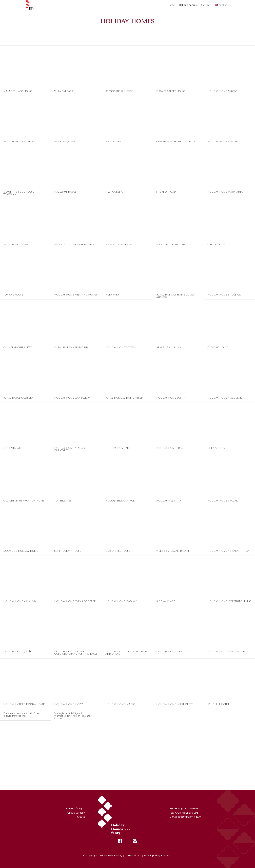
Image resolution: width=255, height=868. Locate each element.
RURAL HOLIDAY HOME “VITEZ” (124, 398)
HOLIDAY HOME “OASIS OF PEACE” (75, 601)
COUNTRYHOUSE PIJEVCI (18, 347)
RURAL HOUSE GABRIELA (18, 398)
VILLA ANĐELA (216, 448)
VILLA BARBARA (64, 91)
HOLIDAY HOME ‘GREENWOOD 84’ (228, 652)
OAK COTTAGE (216, 245)
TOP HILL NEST (63, 501)
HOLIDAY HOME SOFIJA (171, 398)
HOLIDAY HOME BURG (17, 245)
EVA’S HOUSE (113, 142)
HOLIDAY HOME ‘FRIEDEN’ (172, 652)
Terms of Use (133, 855)
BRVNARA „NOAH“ (65, 142)
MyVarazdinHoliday (111, 855)
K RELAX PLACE (166, 601)
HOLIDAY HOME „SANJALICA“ (72, 398)
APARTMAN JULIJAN (169, 347)
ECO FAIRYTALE (13, 448)
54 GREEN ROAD (166, 192)
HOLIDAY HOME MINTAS (222, 91)
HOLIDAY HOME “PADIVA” (121, 601)
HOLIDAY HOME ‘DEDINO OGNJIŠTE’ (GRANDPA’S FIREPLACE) (76, 653)
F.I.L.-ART (166, 855)
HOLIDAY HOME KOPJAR (223, 142)
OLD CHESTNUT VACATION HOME (24, 501)
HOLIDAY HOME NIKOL (120, 448)
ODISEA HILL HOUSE (118, 551)
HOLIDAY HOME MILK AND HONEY (76, 295)
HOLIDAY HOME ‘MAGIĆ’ (120, 704)
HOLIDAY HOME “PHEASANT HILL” (228, 551)
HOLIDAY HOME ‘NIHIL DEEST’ (175, 704)
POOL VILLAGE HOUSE (119, 245)
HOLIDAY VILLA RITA (169, 501)
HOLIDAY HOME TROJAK (223, 501)
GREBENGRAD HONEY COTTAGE (176, 142)
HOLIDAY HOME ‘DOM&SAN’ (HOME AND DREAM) (127, 653)
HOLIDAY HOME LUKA (170, 448)
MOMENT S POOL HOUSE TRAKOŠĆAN (19, 193)
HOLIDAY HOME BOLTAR (120, 347)
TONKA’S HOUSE (13, 295)
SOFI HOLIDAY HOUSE (68, 551)
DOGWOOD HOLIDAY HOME (21, 551)
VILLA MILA (112, 295)
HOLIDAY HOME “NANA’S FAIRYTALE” (70, 449)
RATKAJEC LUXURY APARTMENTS (74, 245)
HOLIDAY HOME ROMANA (19, 142)
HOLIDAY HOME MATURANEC (225, 192)
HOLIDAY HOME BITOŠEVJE (224, 295)
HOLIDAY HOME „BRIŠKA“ (19, 652)
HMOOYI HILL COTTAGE (120, 501)
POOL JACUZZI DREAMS (171, 245)
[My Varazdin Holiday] (34, 5)
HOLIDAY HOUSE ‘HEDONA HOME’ (24, 704)
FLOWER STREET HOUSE (171, 91)
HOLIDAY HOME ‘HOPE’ (68, 704)
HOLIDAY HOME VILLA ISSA (20, 601)
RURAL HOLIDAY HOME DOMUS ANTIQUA (175, 296)
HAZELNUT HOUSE (65, 192)
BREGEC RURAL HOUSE (119, 91)
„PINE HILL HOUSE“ (219, 704)
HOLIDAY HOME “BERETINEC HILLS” (229, 601)
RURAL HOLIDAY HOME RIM (71, 347)
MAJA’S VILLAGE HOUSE (18, 91)
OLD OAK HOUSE (218, 347)
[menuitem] (171, 5)
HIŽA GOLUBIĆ (114, 192)
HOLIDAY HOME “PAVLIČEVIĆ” (225, 398)
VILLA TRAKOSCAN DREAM (173, 551)
